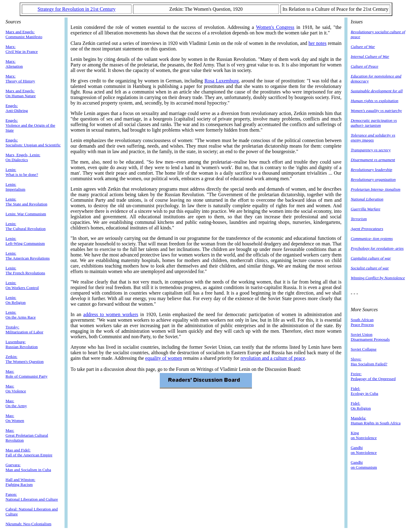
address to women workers (111, 314)
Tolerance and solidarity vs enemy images (373, 138)
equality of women (164, 358)
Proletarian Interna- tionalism (375, 189)
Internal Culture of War (370, 56)
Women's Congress (275, 27)
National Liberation (367, 199)
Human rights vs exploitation (374, 101)
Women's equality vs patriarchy (376, 111)
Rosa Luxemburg (221, 81)
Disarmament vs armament (373, 160)
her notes (318, 43)
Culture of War (363, 47)
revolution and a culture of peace (273, 358)
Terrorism (359, 219)
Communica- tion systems (372, 238)
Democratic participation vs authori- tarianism (374, 123)
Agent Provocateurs (367, 229)
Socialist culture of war (370, 268)
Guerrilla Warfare (365, 209)
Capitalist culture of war (371, 258)
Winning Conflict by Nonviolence (378, 278)
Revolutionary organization (373, 179)
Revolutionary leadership (371, 170)
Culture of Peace (364, 66)
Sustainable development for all (377, 91)
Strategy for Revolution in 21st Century (77, 9)
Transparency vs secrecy (371, 150)
